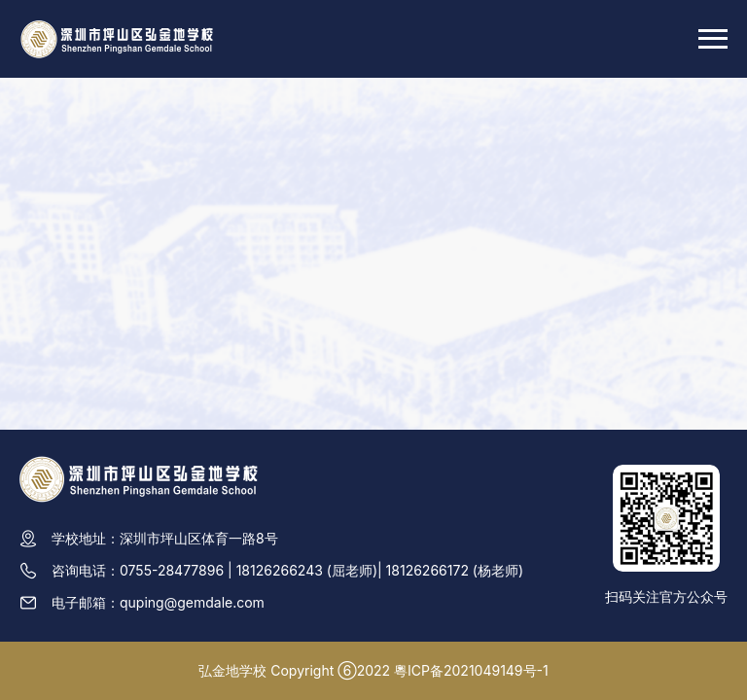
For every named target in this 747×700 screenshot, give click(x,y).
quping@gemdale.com (192, 602)
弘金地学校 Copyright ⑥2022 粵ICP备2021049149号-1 (373, 670)
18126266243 (280, 570)
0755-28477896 (172, 570)
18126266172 (427, 570)
